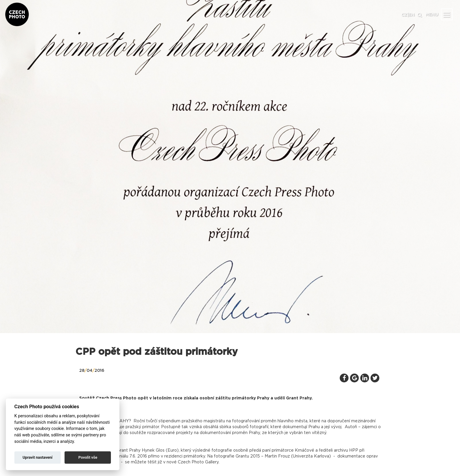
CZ (404, 15)
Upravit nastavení (38, 457)
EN (412, 15)
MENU (432, 15)
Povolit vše (88, 457)
